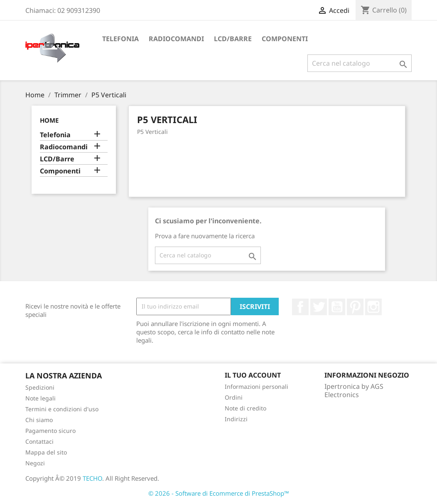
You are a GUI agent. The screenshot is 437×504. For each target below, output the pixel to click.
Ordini (234, 397)
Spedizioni (40, 387)
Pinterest (355, 307)
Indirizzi (236, 419)
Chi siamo (39, 420)
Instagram (373, 307)
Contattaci (39, 441)
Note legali (41, 398)
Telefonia (120, 39)
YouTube (337, 307)
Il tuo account (253, 375)
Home (49, 120)
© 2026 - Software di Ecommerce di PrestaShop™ (219, 493)
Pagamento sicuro (50, 431)
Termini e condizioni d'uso (62, 409)
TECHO (92, 478)
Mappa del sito (46, 452)
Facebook (300, 307)
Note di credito (246, 408)
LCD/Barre (233, 39)
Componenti (285, 39)
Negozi (35, 463)
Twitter (319, 307)
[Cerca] (360, 63)
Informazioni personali (257, 387)
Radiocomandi (176, 39)
